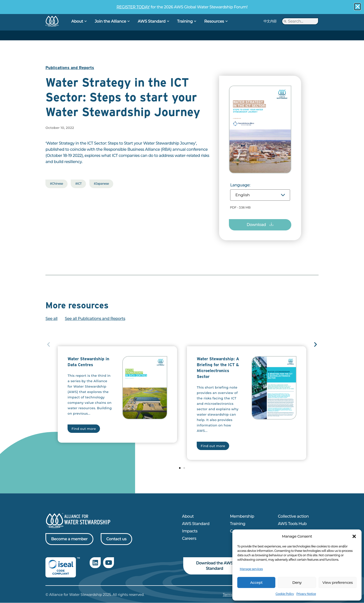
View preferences (338, 582)
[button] (354, 536)
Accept (256, 582)
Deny (297, 582)
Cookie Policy (285, 594)
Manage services (251, 569)
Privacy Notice (306, 594)
